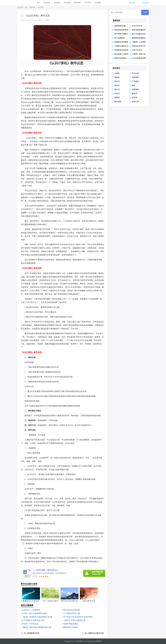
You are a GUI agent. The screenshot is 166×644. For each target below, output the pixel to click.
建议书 (134, 93)
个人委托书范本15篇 (72, 613)
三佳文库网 (79, 641)
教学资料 (77, 3)
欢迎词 (117, 93)
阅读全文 (41, 20)
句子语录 (87, 3)
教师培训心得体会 (71, 627)
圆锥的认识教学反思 (96, 633)
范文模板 (98, 3)
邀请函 (117, 77)
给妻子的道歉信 (120, 58)
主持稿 (117, 73)
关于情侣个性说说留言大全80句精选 (78, 617)
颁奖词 (117, 98)
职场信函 (67, 3)
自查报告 (135, 89)
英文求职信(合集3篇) (72, 610)
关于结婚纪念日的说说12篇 (33, 620)
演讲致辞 (57, 3)
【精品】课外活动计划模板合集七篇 (37, 627)
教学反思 (41, 8)
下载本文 (47, 20)
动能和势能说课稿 (71, 624)
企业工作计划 (137, 26)
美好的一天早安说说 (30, 624)
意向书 (117, 81)
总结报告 (47, 3)
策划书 (117, 85)
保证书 (117, 89)
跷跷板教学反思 (33, 633)
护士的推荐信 (120, 38)
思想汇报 (135, 102)
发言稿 (134, 98)
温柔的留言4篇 (120, 26)
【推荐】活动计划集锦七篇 (74, 620)
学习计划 (135, 73)
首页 (38, 3)
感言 (134, 85)
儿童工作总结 (137, 50)
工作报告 (135, 81)
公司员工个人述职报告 (31, 610)
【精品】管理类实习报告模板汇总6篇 (37, 617)
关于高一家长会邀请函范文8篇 (34, 613)
